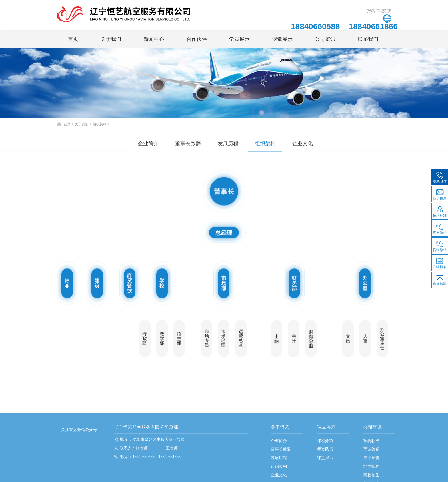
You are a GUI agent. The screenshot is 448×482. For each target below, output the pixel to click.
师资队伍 (325, 480)
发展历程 (228, 144)
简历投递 (440, 193)
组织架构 (100, 124)
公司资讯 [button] (325, 39)
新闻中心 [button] (154, 39)
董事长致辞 (188, 144)
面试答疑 (371, 480)
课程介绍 (325, 471)
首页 (73, 39)
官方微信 (440, 228)
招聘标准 (371, 471)
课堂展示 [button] (282, 39)
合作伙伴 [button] (197, 39)
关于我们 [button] (111, 39)
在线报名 (440, 262)
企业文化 (303, 144)
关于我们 (82, 124)
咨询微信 (440, 245)
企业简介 (148, 144)
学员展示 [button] (239, 39)
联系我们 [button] (368, 39)
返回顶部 (440, 279)
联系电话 (440, 176)
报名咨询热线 (379, 11)
